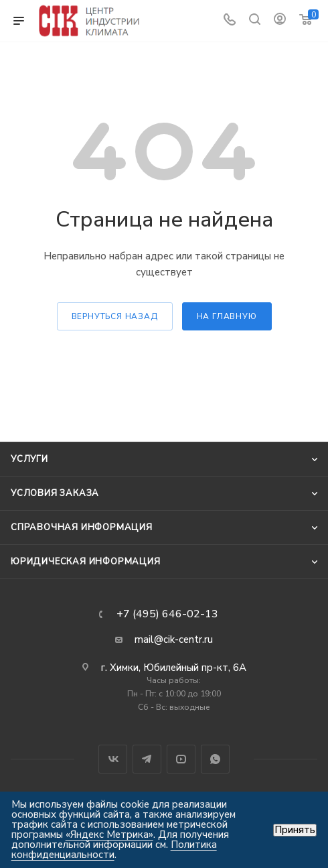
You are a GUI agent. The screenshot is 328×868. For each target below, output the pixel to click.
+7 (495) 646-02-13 (167, 614)
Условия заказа (55, 493)
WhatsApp (215, 759)
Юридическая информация (86, 562)
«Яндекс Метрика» (109, 834)
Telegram (147, 759)
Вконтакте (113, 759)
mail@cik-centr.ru (174, 639)
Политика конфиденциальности (114, 850)
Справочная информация (82, 528)
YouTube (181, 759)
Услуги (29, 459)
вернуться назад (115, 316)
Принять (295, 830)
